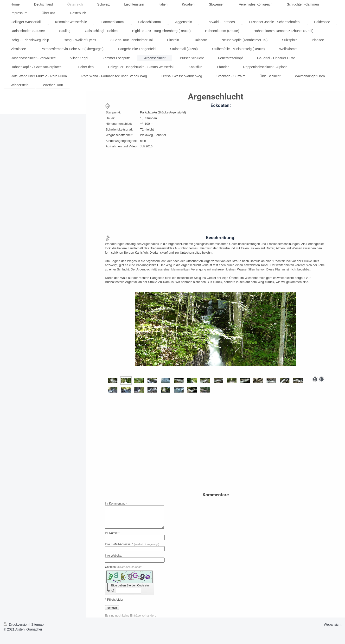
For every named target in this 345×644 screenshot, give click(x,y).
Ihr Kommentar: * (116, 504)
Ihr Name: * (112, 533)
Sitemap (37, 624)
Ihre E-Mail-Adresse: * (132, 544)
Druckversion (16, 624)
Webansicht (333, 624)
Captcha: (124, 567)
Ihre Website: (113, 556)
